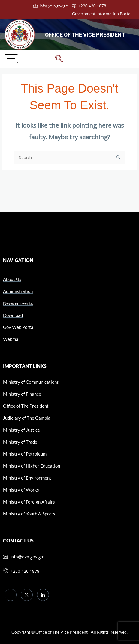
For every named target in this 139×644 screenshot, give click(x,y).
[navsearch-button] (59, 59)
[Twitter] (27, 595)
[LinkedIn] (43, 595)
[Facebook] (11, 595)
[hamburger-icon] (11, 59)
